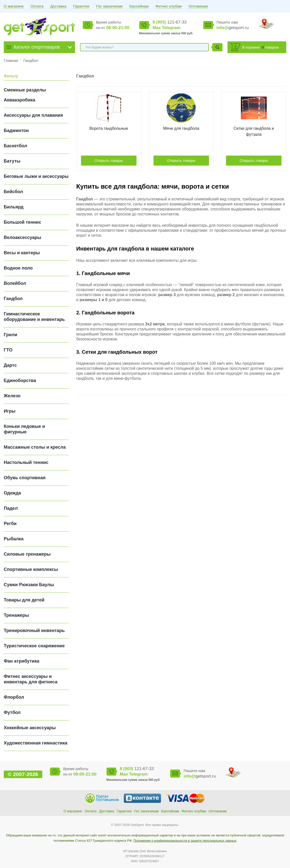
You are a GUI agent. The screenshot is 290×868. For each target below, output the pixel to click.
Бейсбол (13, 192)
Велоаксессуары (22, 237)
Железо (12, 396)
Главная (11, 60)
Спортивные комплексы (31, 569)
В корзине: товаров (260, 47)
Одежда (12, 493)
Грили (10, 335)
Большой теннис (22, 222)
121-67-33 (169, 22)
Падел (11, 508)
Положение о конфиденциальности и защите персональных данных (185, 841)
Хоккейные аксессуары (30, 728)
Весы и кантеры (22, 253)
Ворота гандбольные (109, 128)
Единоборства (20, 381)
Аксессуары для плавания (33, 115)
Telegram (171, 28)
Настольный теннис (26, 462)
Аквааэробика (19, 100)
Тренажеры (16, 615)
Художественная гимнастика (35, 743)
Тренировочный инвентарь (34, 631)
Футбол (12, 712)
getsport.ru (233, 28)
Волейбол (15, 283)
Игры (10, 411)
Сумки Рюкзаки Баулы (29, 585)
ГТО (8, 350)
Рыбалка (14, 539)
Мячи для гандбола (181, 128)
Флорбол (14, 697)
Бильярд (14, 207)
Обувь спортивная (25, 478)
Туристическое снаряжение (34, 646)
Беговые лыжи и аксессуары (36, 176)
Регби (10, 524)
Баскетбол (15, 146)
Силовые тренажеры (27, 554)
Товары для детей (24, 600)
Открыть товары (109, 160)
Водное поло (18, 268)
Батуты (12, 161)
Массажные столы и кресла (35, 447)
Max (157, 28)
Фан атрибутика (21, 661)
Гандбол (30, 60)
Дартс (10, 365)
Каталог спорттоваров (37, 47)
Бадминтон (16, 131)
